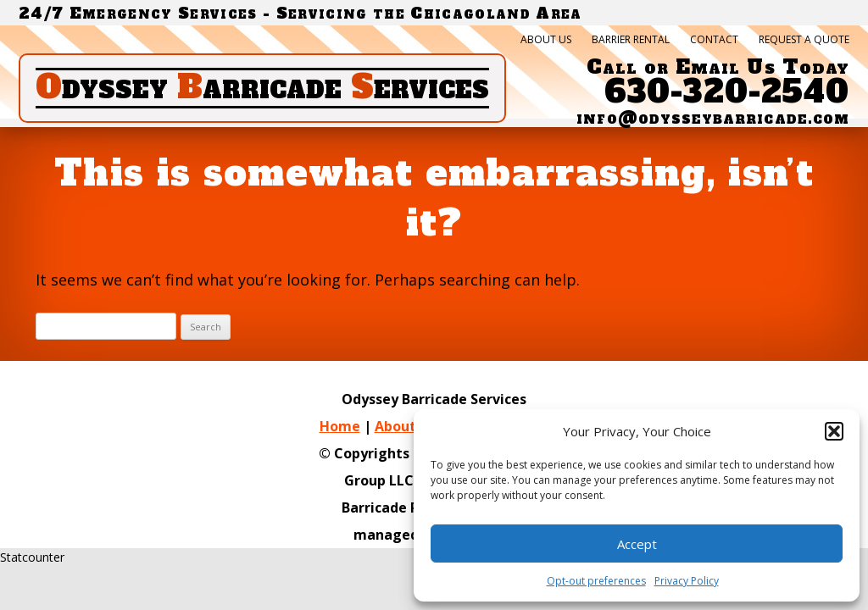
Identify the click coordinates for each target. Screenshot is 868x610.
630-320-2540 (727, 92)
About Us (546, 40)
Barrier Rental (631, 40)
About (395, 426)
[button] (834, 431)
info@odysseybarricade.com (713, 118)
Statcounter (32, 557)
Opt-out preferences (596, 581)
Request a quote (804, 40)
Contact (714, 40)
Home (340, 426)
